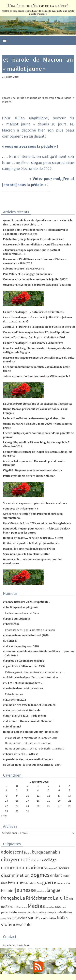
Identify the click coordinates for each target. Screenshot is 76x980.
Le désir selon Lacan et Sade (22, 613)
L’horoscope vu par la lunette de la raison (30, 630)
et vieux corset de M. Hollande (22, 710)
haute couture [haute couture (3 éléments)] (63, 883)
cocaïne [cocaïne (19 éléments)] (37, 860)
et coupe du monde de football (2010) (26, 635)
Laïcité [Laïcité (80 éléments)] (60, 898)
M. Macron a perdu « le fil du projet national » (31, 543)
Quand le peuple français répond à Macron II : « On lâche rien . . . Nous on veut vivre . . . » (38, 222)
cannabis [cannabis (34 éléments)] (52, 852)
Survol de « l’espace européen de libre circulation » (35, 503)
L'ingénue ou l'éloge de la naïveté (38, 6)
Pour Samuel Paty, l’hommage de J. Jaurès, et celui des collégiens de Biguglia (37, 350)
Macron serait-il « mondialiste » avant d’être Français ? (37, 244)
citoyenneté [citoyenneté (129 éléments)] (16, 859)
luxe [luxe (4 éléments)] (71, 899)
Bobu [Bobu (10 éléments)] (28, 852)
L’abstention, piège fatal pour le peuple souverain (34, 239)
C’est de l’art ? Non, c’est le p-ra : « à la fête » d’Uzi (34, 337)
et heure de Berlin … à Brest (20, 754)
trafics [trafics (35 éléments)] (62, 918)
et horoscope (11, 624)
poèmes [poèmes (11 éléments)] (12, 918)
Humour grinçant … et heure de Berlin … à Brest (33, 538)
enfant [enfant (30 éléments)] (56, 875)
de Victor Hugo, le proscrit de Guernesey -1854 (32, 765)
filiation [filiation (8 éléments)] (31, 883)
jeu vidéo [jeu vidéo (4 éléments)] (41, 891)
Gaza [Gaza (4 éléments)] (39, 883)
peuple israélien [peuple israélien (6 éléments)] (36, 912)
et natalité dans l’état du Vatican (23, 688)
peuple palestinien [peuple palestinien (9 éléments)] (59, 912)
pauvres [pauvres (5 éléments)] (22, 912)
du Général (10, 641)
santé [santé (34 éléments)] (33, 918)
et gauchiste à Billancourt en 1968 (24, 666)
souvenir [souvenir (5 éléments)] (43, 918)
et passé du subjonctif (17, 619)
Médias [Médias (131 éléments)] (36, 906)
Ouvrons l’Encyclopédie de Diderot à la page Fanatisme (37, 285)
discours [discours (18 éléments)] (62, 868)
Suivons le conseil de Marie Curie (24, 268)
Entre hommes (14, 694)
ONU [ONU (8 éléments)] (58, 907)
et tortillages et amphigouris (21, 607)
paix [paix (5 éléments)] (64, 907)
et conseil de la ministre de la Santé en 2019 (31, 738)
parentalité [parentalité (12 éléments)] (9, 912)
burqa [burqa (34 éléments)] (37, 852)
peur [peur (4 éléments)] (3, 918)
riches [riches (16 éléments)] (23, 918)
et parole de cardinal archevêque (24, 661)
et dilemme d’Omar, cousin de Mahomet (28, 721)
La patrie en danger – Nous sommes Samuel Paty (33, 343)
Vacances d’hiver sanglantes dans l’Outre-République (36, 332)
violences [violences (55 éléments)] (11, 924)
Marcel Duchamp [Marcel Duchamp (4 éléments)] (18, 907)
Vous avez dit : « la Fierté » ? (20, 508)
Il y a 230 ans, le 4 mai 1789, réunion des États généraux (37, 523)
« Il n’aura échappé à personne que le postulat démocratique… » (32, 252)
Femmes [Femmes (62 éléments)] (17, 882)
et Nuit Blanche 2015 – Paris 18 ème (25, 716)
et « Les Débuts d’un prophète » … (24, 683)
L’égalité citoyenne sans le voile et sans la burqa (32, 470)
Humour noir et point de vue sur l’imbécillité (31, 732)
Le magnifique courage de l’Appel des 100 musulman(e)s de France (38, 454)
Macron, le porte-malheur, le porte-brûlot (29, 549)
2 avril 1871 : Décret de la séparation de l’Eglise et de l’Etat (39, 327)
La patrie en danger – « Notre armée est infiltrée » (34, 312)
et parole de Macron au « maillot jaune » (28, 759)
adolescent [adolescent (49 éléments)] (12, 852)
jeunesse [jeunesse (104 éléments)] (25, 890)
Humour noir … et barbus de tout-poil (28, 743)
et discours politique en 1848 (21, 646)
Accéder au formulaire (16, 945)
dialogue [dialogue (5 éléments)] (50, 868)
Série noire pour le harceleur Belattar (26, 554)
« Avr (4, 816)
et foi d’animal (12, 726)
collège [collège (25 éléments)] (50, 860)
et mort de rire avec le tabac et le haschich (29, 705)
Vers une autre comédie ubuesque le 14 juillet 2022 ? (35, 279)
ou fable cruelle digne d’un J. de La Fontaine (30, 677)
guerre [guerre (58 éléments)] (49, 882)
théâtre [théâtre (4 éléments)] (52, 918)
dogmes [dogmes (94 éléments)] (40, 875)
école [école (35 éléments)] (26, 924)
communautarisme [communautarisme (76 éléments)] (23, 867)
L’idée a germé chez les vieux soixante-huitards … (35, 672)
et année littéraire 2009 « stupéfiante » (27, 602)
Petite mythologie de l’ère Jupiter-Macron (29, 476)
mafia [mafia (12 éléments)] (5, 907)
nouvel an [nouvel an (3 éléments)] (50, 907)
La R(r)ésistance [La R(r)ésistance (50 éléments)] (36, 898)
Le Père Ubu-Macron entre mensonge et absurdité (34, 418)
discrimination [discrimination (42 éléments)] (15, 875)
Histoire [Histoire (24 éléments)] (8, 891)
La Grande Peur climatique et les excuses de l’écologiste (38, 404)
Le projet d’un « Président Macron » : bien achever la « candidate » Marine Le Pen (36, 232)
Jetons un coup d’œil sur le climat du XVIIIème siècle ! (36, 376)
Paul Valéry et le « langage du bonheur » (28, 274)
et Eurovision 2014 (14, 700)
